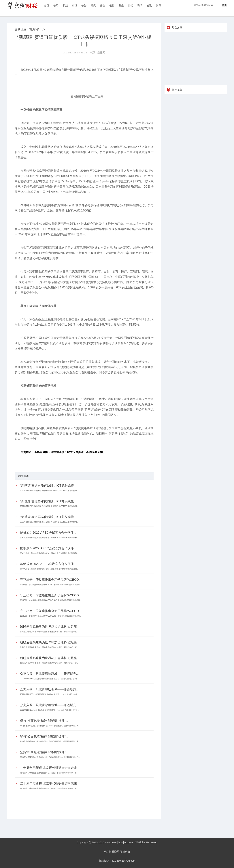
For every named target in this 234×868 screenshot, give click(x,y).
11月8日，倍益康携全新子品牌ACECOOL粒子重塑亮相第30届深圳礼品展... (51, 585)
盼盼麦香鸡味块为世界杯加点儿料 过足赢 (49, 627)
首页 (47, 5)
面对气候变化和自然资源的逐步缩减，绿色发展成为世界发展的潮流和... (49, 538)
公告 (84, 5)
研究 (93, 5)
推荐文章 (177, 90)
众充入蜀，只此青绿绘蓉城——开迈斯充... (49, 674)
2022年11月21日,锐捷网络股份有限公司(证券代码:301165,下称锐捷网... (49, 491)
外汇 (131, 5)
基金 (121, 5)
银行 (112, 5)
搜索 (224, 5)
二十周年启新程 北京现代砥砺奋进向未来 (49, 768)
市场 (75, 5)
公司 (56, 5)
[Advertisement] (83, 803)
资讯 (140, 5)
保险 (103, 5)
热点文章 (177, 28)
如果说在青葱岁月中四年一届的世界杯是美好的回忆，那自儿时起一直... (49, 632)
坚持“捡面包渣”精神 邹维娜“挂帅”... (44, 721)
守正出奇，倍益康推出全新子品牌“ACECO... (51, 580)
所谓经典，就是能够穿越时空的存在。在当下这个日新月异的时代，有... (49, 773)
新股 (65, 5)
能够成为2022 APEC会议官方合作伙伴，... (50, 533)
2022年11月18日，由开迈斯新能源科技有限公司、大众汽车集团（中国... (50, 679)
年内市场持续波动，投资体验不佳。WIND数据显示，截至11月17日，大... (50, 726)
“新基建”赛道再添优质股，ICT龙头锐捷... (48, 486)
